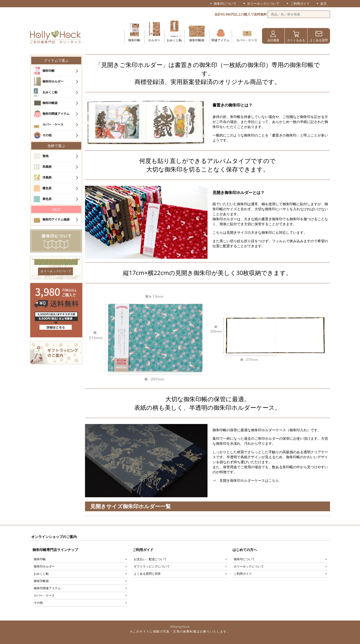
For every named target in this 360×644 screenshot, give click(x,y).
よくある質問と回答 (147, 574)
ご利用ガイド (300, 3)
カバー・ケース (247, 40)
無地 (45, 156)
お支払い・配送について (150, 559)
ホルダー (154, 40)
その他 (47, 135)
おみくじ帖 (174, 40)
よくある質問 (319, 40)
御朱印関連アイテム (56, 114)
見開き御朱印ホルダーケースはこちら (249, 480)
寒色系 (47, 199)
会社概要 (273, 40)
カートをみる (296, 40)
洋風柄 (47, 177)
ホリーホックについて (263, 3)
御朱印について (225, 3)
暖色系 (47, 188)
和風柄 (47, 167)
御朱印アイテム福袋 (56, 219)
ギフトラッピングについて (152, 566)
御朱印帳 (134, 40)
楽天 (323, 3)
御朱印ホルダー (53, 81)
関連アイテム (220, 40)
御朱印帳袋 (197, 40)
